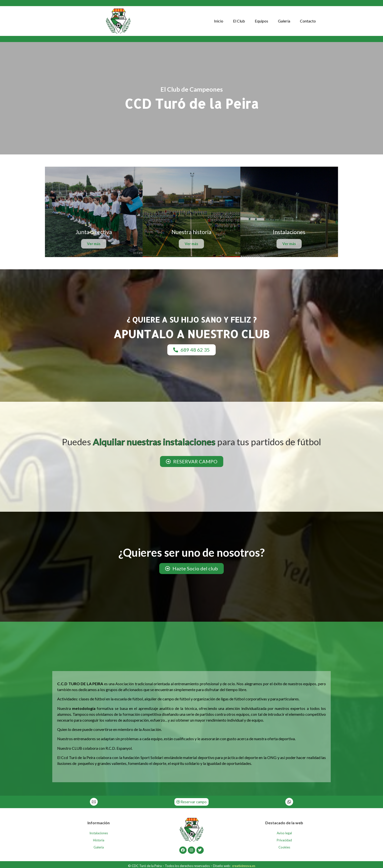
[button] (191, 350)
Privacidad (284, 840)
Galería (284, 21)
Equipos (261, 21)
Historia (99, 840)
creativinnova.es (244, 866)
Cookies (284, 847)
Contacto (308, 21)
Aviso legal (284, 833)
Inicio (219, 21)
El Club (239, 21)
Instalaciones (99, 833)
